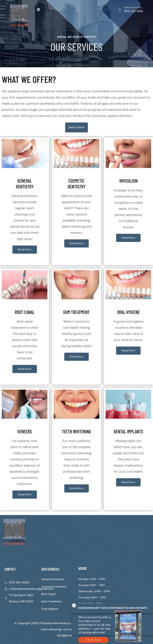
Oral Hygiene (50, 609)
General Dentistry (53, 579)
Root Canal (48, 594)
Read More (25, 249)
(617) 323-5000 (134, 11)
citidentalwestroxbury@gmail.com (31, 589)
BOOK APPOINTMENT (133, 7)
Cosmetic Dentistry (54, 587)
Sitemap (90, 636)
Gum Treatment (52, 601)
